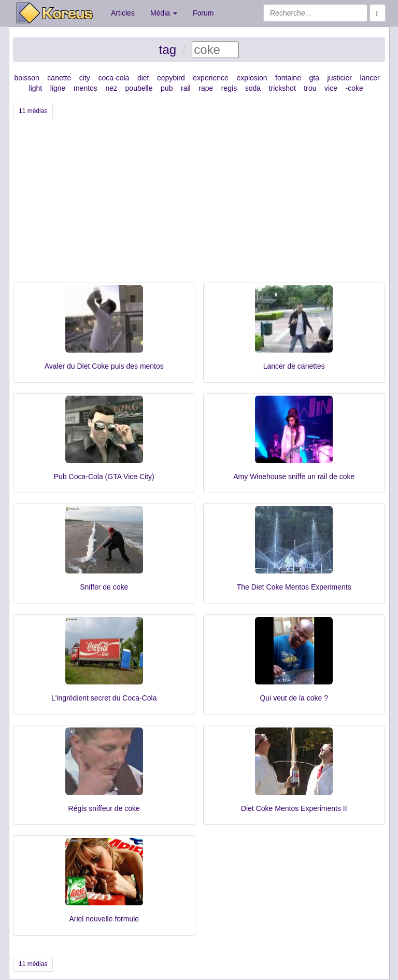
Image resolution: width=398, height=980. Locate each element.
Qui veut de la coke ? (294, 698)
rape (206, 88)
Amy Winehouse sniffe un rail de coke (294, 477)
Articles (123, 13)
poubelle (139, 88)
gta (314, 78)
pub (167, 88)
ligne (58, 88)
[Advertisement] (199, 205)
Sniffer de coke (104, 587)
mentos (86, 88)
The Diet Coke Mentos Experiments (294, 587)
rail (186, 88)
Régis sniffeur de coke (104, 808)
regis (229, 88)
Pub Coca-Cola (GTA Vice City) (104, 477)
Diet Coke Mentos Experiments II (294, 808)
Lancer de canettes (294, 366)
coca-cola (113, 78)
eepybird (171, 78)
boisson (27, 78)
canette (59, 78)
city (85, 78)
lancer (370, 78)
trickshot (282, 88)
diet (143, 78)
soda (253, 88)
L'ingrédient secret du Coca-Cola (104, 698)
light (36, 88)
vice (331, 88)
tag (168, 50)
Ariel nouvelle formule (104, 919)
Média (164, 13)
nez (111, 88)
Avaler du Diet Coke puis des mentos (104, 366)
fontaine (288, 78)
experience (211, 78)
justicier (340, 78)
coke (356, 88)
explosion (252, 78)
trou (310, 88)
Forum (203, 13)
